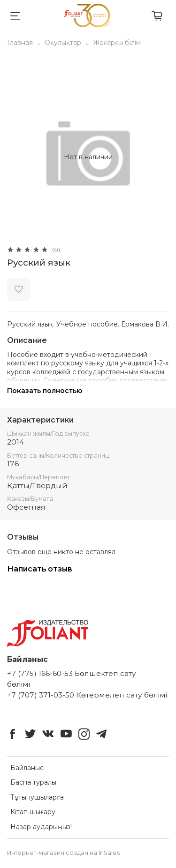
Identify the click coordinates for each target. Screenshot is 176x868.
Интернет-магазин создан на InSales (63, 853)
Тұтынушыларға (37, 797)
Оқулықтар (63, 43)
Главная (20, 43)
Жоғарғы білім (117, 43)
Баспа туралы (33, 782)
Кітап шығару (33, 812)
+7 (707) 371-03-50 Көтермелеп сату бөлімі (87, 695)
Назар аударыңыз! (41, 827)
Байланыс (27, 768)
